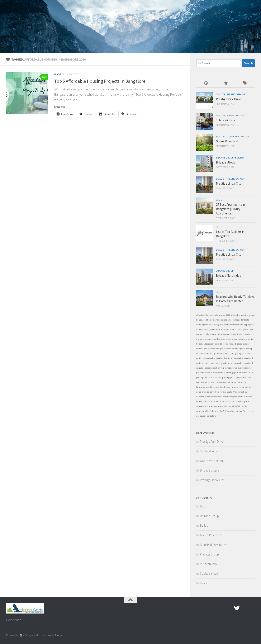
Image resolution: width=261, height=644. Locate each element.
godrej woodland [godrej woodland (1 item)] (212, 349)
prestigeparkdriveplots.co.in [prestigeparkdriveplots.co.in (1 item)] (219, 387)
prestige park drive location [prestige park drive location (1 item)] (209, 382)
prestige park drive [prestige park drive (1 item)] (214, 368)
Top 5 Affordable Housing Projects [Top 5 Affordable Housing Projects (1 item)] (235, 411)
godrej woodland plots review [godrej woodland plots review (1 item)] (223, 358)
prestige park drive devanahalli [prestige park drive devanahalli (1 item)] (211, 373)
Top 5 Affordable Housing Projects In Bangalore (100, 81)
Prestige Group (236, 94)
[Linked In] (252, 608)
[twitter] (237, 608)
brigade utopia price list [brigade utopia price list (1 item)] (243, 339)
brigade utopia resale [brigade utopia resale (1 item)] (225, 344)
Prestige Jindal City (229, 183)
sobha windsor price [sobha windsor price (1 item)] (239, 401)
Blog (58, 74)
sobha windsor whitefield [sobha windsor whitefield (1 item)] (229, 406)
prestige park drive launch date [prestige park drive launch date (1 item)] (237, 377)
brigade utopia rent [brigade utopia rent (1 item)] (205, 344)
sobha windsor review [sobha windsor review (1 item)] (207, 406)
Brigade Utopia (226, 162)
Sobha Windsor (226, 120)
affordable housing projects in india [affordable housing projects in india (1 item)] (222, 320)
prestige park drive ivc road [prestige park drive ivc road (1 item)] (209, 377)
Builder (220, 94)
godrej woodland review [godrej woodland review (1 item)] (226, 363)
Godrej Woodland (227, 141)
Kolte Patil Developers (214, 545)
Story (203, 583)
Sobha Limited (235, 115)
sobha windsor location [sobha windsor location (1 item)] (219, 401)
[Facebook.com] (229, 608)
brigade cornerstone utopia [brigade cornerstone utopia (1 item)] (229, 334)
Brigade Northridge (229, 276)
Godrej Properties (238, 136)
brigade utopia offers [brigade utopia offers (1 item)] (221, 339)
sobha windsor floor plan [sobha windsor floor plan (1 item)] (226, 397)
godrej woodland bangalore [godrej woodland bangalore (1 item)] (233, 349)
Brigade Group (225, 158)
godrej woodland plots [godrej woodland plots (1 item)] (224, 353)
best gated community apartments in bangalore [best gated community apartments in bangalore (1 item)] (226, 329)
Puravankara (208, 564)
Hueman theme (54, 635)
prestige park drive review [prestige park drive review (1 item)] (214, 392)
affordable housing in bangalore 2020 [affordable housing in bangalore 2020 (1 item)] (213, 315)
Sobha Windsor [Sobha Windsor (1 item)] (234, 392)
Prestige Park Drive (228, 99)
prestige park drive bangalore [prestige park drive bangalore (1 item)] (237, 368)
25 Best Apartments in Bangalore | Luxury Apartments (230, 209)
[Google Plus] (244, 608)
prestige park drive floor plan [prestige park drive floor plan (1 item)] (239, 373)
